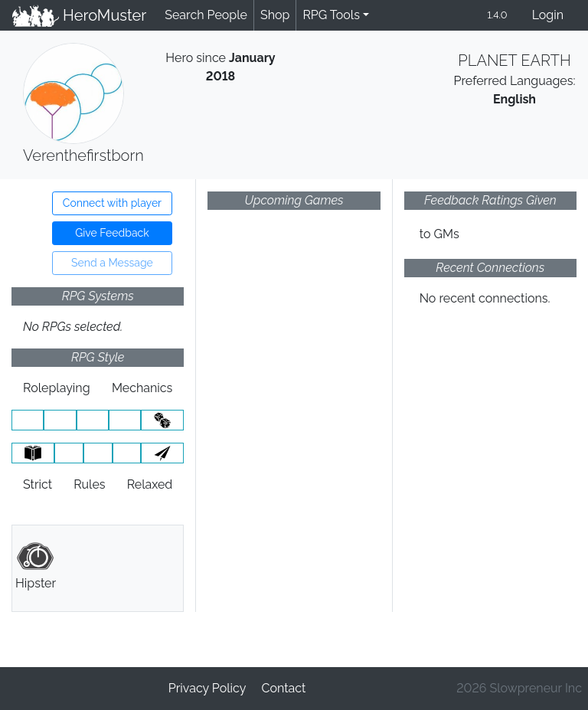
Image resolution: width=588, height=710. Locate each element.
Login (548, 15)
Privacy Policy (207, 688)
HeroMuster (79, 15)
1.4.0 (497, 15)
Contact (283, 688)
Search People (206, 15)
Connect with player (112, 203)
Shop (275, 15)
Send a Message (112, 263)
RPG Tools (331, 15)
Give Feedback (112, 233)
